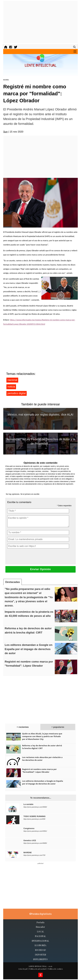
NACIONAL (6, 80)
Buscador (40, 927)
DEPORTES (40, 955)
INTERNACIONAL (40, 941)
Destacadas (13, 582)
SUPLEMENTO (40, 959)
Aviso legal (23, 969)
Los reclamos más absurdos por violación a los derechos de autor (42, 759)
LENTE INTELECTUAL (38, 966)
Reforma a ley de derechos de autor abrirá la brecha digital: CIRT (42, 747)
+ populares (58, 727)
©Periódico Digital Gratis (40, 914)
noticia (11, 387)
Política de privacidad (38, 969)
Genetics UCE (30, 840)
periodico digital (17, 393)
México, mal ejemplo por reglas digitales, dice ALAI (40, 415)
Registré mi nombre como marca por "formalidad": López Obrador (39, 771)
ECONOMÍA (40, 945)
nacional (12, 380)
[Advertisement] (42, 22)
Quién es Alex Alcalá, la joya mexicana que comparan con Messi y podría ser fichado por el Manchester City (42, 736)
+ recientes (23, 727)
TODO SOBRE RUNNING (34, 816)
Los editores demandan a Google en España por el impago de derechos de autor (28, 649)
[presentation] (29, 556)
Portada (40, 922)
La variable (28, 804)
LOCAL (40, 931)
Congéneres (29, 828)
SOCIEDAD (40, 950)
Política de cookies (55, 969)
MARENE (28, 853)
